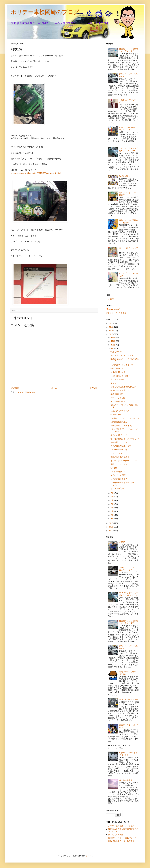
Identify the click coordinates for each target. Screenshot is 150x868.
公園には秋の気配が (119, 422)
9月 (113, 348)
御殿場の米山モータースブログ (121, 841)
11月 (113, 341)
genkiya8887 (114, 309)
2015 (111, 327)
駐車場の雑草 (116, 415)
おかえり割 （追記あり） (122, 426)
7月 (113, 497)
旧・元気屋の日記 (117, 835)
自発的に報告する (118, 372)
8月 (113, 493)
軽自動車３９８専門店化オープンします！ (129, 50)
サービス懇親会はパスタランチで (125, 439)
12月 (113, 337)
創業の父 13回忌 (118, 475)
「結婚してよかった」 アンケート (125, 418)
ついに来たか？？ (118, 472)
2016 (111, 323)
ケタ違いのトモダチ (119, 479)
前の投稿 (93, 388)
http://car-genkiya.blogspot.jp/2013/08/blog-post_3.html (36, 173)
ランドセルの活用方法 (129, 699)
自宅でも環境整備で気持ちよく (124, 387)
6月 (113, 500)
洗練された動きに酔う (120, 457)
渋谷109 (114, 468)
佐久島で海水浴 (126, 780)
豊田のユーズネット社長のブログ (122, 838)
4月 (113, 508)
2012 (111, 523)
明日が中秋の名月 (118, 401)
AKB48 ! (123, 542)
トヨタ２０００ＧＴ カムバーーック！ (129, 569)
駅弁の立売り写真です (120, 390)
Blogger (89, 856)
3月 (113, 511)
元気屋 (111, 299)
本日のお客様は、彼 (119, 435)
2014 (111, 331)
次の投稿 (15, 388)
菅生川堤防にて (117, 368)
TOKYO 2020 (117, 453)
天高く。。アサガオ (119, 464)
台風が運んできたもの (120, 411)
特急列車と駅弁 (117, 394)
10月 (113, 345)
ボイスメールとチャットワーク (124, 355)
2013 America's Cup (119, 450)
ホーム (54, 388)
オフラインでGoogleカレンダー (124, 461)
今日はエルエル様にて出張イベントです (129, 129)
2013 (111, 334)
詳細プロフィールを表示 (116, 313)
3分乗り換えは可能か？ (120, 376)
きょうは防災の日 (118, 488)
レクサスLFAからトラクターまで (128, 754)
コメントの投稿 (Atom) (25, 392)
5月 (113, 504)
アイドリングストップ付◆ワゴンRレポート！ (129, 149)
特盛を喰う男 (116, 352)
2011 (111, 527)
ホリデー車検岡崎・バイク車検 (121, 826)
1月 (113, 519)
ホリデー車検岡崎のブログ (45, 12)
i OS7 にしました (118, 398)
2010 (111, 531)
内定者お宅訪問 (117, 379)
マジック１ (115, 383)
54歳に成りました (127, 176)
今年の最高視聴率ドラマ (121, 446)
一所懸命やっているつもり (122, 365)
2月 (113, 515)
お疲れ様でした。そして (121, 442)
